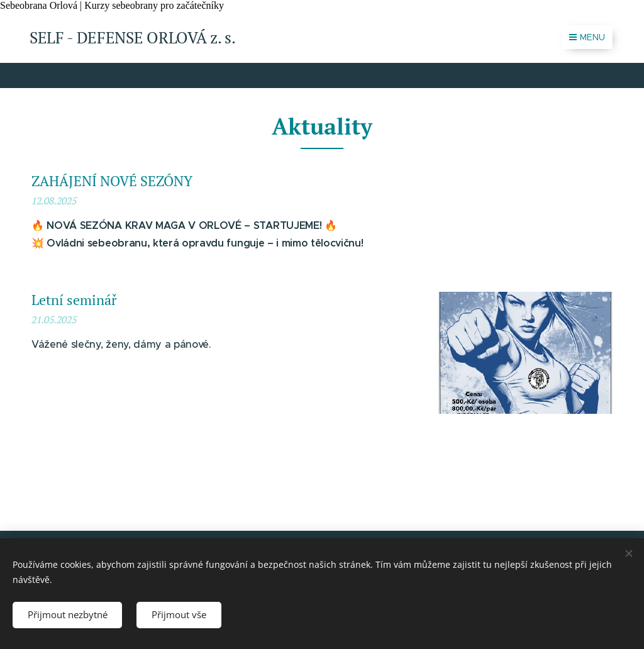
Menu (587, 37)
